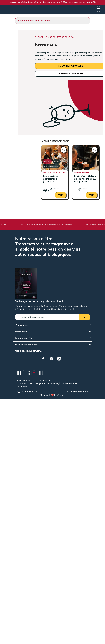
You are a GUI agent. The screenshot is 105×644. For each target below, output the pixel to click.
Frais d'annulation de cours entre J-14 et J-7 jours (85, 179)
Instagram (59, 359)
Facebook (43, 359)
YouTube (51, 359)
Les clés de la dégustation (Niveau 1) (50, 179)
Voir (61, 195)
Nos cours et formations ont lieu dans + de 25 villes (47, 225)
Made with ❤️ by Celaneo (53, 395)
